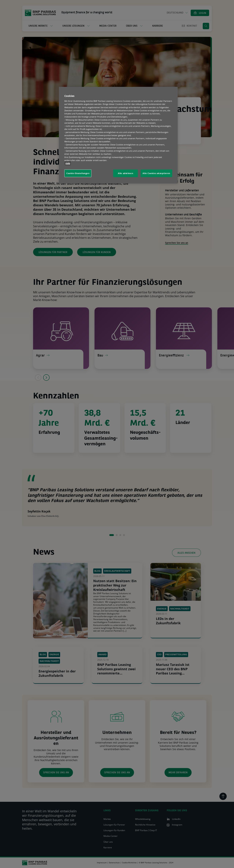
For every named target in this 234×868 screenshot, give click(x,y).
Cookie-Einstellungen (78, 173)
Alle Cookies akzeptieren (156, 173)
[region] (118, 135)
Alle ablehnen (126, 173)
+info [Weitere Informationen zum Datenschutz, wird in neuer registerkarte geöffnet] (68, 163)
